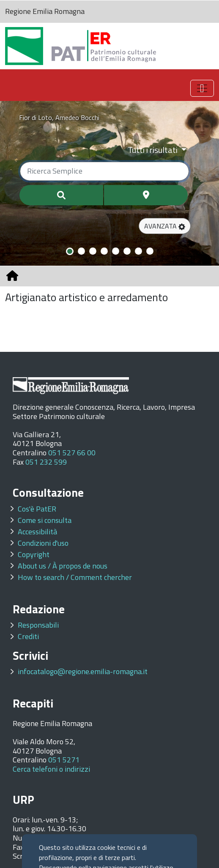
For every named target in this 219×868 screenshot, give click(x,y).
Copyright (34, 554)
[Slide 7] (138, 251)
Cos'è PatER (37, 509)
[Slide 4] (104, 251)
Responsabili (38, 625)
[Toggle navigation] (202, 88)
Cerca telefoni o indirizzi (51, 769)
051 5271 (64, 760)
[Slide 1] (70, 251)
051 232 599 (46, 462)
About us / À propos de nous (63, 566)
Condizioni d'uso (43, 543)
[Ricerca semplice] (104, 171)
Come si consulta (45, 520)
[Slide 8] (150, 251)
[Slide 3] (93, 251)
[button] (165, 226)
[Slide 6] (127, 251)
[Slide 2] (81, 251)
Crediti (28, 636)
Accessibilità (37, 532)
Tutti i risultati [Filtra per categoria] (153, 150)
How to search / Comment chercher (75, 577)
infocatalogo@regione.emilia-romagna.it (83, 671)
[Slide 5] (116, 251)
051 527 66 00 (72, 453)
